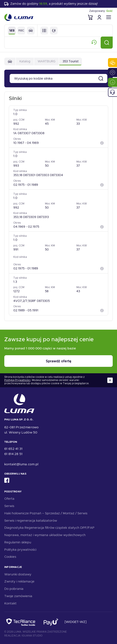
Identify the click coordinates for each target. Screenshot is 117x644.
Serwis (9, 506)
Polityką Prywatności (17, 380)
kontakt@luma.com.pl (21, 464)
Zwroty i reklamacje (19, 581)
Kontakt (10, 603)
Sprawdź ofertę (58, 361)
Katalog (25, 61)
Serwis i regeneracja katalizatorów (31, 521)
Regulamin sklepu (18, 542)
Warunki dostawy (18, 574)
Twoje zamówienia (18, 596)
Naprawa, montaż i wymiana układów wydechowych (45, 535)
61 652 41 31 (13, 449)
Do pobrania (14, 589)
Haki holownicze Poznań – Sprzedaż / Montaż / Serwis (46, 513)
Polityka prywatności (20, 550)
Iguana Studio (32, 636)
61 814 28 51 (13, 454)
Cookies (10, 557)
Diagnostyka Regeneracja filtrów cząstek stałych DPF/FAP (49, 528)
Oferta (9, 499)
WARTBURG (46, 61)
